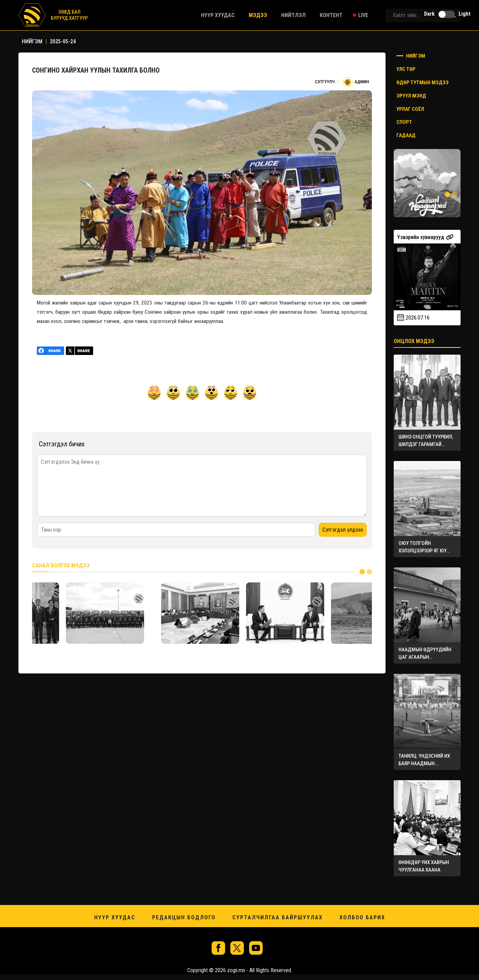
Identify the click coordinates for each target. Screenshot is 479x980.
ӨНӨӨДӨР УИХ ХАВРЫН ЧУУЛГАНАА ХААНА (424, 866)
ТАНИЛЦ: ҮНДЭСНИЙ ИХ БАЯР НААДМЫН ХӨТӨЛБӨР (425, 760)
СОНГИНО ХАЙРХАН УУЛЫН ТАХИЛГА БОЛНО (96, 70)
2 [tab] (369, 571)
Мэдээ (258, 15)
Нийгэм (411, 56)
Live (363, 15)
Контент (331, 15)
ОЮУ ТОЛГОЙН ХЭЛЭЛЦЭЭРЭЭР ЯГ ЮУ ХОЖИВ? (423, 547)
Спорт (404, 122)
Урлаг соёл (410, 109)
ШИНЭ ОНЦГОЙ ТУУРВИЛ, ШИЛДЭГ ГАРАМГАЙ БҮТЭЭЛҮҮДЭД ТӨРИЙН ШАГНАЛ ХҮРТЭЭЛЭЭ (426, 441)
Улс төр (406, 69)
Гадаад (406, 135)
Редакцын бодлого (184, 917)
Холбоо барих (362, 917)
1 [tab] (362, 571)
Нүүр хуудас (218, 15)
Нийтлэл (293, 15)
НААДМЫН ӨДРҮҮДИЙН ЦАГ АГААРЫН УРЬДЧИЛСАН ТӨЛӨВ (425, 654)
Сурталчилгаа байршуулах (278, 917)
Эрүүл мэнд (411, 96)
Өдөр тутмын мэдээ (423, 83)
